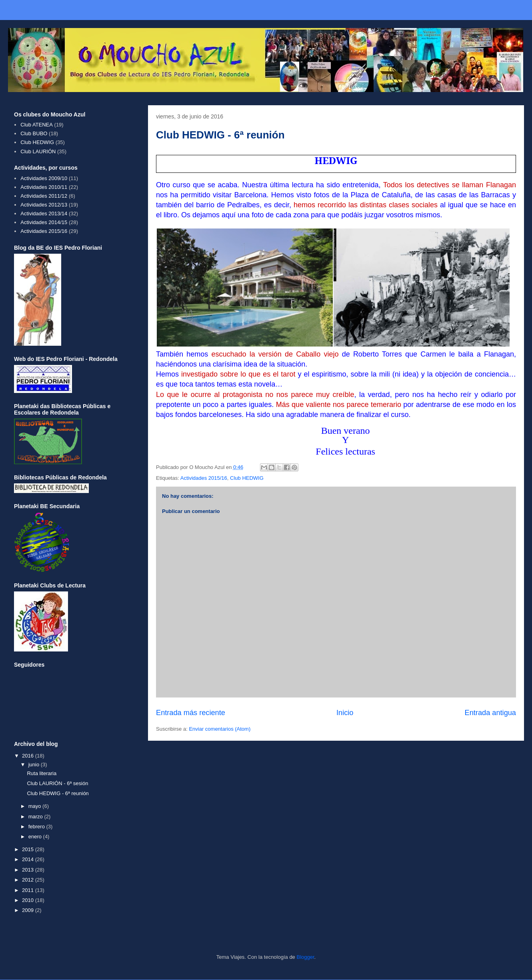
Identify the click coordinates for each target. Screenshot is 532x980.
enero (36, 837)
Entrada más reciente (191, 713)
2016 (29, 756)
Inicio (345, 713)
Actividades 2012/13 (44, 205)
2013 (29, 870)
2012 (29, 880)
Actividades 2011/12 (44, 196)
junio (35, 765)
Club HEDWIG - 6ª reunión (58, 793)
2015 (29, 849)
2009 (29, 910)
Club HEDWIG (247, 478)
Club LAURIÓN (38, 151)
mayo (35, 806)
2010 (29, 900)
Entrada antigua (490, 713)
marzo (36, 817)
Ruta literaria (42, 773)
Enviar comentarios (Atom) (220, 729)
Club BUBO (34, 133)
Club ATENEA (37, 125)
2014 (29, 859)
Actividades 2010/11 (44, 187)
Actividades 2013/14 (44, 213)
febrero (37, 827)
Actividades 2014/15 (44, 222)
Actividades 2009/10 (44, 178)
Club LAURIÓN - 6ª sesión (57, 783)
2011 (29, 890)
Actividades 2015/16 (204, 478)
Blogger (305, 957)
